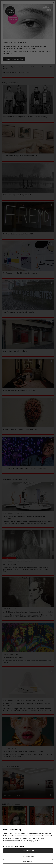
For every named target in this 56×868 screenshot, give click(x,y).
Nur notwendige (28, 856)
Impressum (19, 846)
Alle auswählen (28, 850)
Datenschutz (8, 846)
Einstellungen (28, 861)
